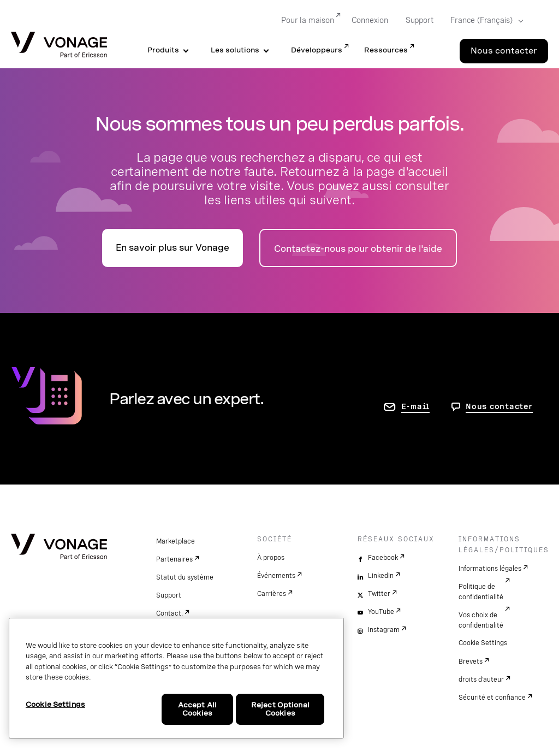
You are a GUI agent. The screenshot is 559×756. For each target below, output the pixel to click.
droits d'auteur (481, 680)
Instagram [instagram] (384, 630)
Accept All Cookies (197, 709)
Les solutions (235, 50)
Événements (276, 576)
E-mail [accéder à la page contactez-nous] (416, 406)
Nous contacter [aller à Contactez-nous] (499, 406)
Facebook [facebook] (383, 558)
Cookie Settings (483, 643)
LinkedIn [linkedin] (381, 576)
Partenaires (174, 559)
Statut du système (185, 577)
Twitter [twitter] (379, 594)
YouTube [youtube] (381, 612)
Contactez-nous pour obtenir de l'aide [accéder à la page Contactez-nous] (358, 249)
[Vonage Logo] (59, 46)
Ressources (386, 50)
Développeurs (317, 50)
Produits (163, 50)
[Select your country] (483, 21)
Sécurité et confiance (492, 698)
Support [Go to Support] (420, 20)
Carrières (272, 594)
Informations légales (490, 569)
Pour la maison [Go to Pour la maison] (307, 20)
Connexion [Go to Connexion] (370, 20)
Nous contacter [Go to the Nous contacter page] (504, 51)
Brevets (471, 661)
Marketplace (176, 541)
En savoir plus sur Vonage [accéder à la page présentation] (173, 248)
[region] (176, 678)
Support (169, 595)
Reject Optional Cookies (280, 709)
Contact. (170, 613)
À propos (271, 558)
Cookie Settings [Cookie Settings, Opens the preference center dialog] (55, 704)
